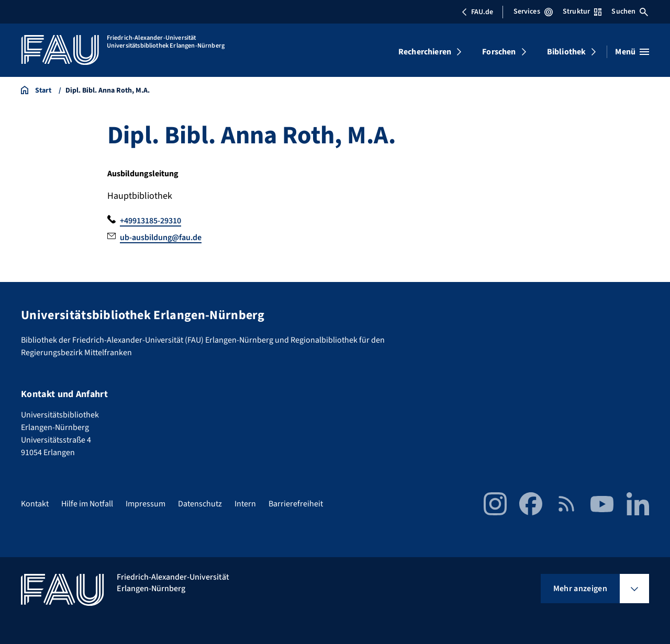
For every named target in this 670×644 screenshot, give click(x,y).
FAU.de (477, 12)
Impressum (146, 504)
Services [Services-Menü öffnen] (533, 12)
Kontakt (35, 504)
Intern (245, 504)
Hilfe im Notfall (87, 504)
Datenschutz (200, 504)
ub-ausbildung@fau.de (161, 238)
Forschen (499, 52)
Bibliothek (567, 52)
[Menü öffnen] (632, 52)
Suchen (630, 12)
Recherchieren (425, 52)
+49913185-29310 (150, 221)
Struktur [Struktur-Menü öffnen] (582, 12)
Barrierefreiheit (296, 504)
